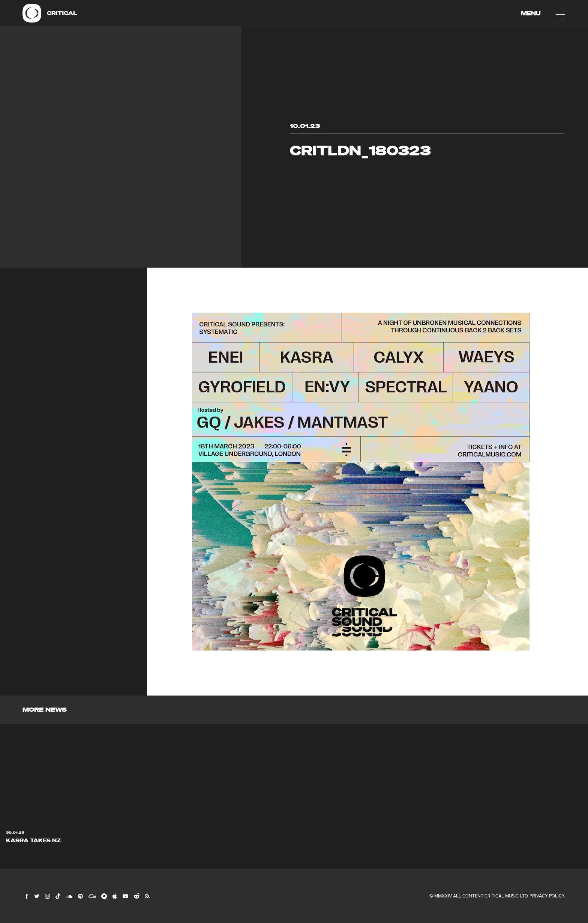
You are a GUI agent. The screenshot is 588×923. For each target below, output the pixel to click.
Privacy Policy (547, 896)
